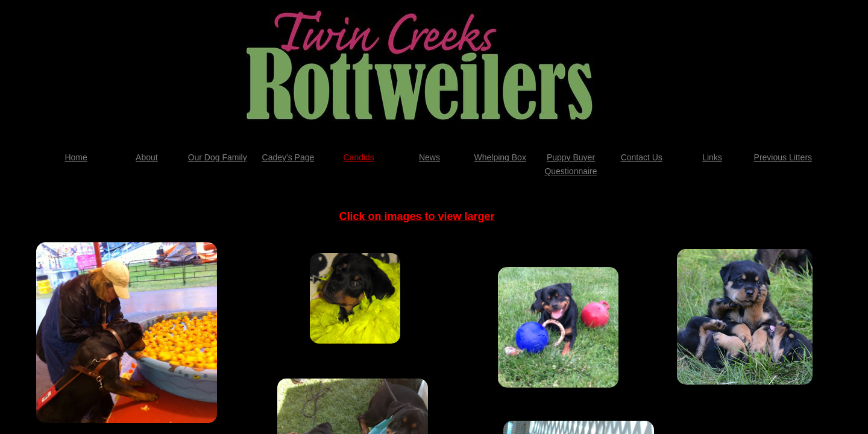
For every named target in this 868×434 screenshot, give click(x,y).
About (147, 157)
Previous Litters (783, 157)
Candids (359, 157)
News (429, 157)
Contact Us (642, 157)
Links (712, 157)
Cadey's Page (288, 157)
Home (76, 157)
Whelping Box (500, 157)
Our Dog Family (218, 157)
